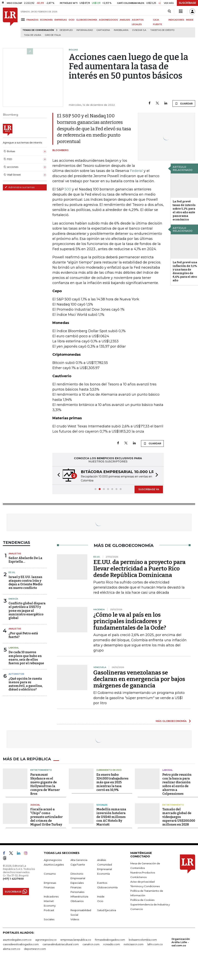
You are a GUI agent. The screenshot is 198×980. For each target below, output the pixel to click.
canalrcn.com (91, 944)
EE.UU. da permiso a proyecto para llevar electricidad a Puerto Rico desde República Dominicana (139, 569)
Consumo (50, 874)
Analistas (15, 554)
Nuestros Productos (143, 873)
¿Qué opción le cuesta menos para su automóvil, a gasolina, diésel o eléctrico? (26, 684)
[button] (58, 475)
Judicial (35, 805)
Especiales (77, 883)
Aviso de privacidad (142, 882)
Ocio (100, 901)
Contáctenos (138, 877)
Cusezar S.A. (139, 30)
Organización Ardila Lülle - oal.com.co (181, 942)
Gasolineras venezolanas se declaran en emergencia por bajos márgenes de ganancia (139, 679)
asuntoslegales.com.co (17, 940)
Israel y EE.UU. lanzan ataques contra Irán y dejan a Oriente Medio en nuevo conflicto (26, 583)
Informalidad (85, 30)
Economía (103, 874)
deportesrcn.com (35, 949)
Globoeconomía (107, 887)
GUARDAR (184, 103)
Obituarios (77, 901)
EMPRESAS (61, 20)
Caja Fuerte (78, 865)
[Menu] (24, 19)
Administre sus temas (20, 187)
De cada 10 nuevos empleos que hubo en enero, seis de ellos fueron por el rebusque (26, 658)
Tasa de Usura (33, 35)
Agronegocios (53, 860)
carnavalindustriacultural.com (61, 944)
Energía (13, 599)
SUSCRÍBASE (187, 3)
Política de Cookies (142, 900)
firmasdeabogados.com (110, 940)
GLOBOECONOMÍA (87, 20)
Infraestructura (79, 896)
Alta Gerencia (79, 860)
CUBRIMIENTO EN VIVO (109, 770)
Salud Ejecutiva (107, 910)
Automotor (16, 674)
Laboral (14, 648)
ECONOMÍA (46, 20)
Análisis (102, 860)
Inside (101, 896)
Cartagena (103, 30)
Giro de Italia (53, 35)
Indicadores (51, 896)
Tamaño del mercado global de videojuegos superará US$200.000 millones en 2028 (179, 817)
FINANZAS (32, 20)
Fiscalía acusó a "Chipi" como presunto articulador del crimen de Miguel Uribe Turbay (46, 817)
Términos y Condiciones (145, 886)
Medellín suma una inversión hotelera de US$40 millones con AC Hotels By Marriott (111, 817)
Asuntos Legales (54, 865)
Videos (75, 919)
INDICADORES (176, 20)
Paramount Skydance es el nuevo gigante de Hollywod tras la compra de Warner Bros (45, 784)
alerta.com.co (12, 949)
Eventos (102, 883)
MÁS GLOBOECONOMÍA (171, 721)
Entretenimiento (41, 770)
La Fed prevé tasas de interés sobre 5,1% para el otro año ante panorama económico (184, 210)
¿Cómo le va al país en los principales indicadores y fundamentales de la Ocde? (130, 621)
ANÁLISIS (125, 20)
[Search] (169, 11)
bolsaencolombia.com (143, 940)
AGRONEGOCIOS (108, 20)
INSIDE (190, 20)
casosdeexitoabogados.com (21, 944)
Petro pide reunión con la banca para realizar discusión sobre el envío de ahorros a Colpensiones (177, 784)
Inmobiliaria (121, 30)
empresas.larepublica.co (76, 940)
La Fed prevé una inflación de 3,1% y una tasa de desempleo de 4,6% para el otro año (185, 271)
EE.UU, (12, 572)
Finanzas (49, 887)
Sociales (102, 805)
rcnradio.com (112, 944)
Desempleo (66, 30)
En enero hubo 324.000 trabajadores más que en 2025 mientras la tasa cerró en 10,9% (112, 782)
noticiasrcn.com (134, 944)
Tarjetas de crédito (162, 30)
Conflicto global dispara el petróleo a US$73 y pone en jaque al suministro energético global (27, 611)
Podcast (49, 910)
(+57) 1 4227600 (13, 879)
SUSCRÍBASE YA (149, 489)
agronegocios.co (46, 940)
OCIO (72, 20)
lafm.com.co (155, 944)
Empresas (50, 883)
